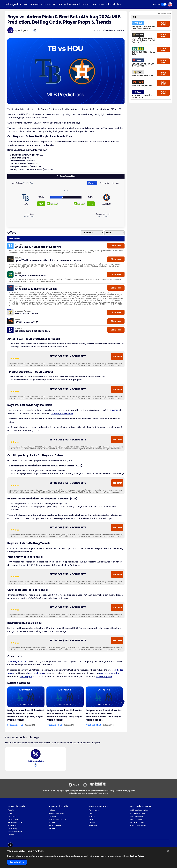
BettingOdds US (25, 30)
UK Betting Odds (14, 823)
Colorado (92, 823)
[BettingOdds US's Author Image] (36, 756)
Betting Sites (36, 4)
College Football (72, 4)
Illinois (91, 816)
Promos (48, 4)
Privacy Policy (13, 829)
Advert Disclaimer (164, 13)
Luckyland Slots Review (138, 829)
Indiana (92, 826)
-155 (91, 204)
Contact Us (12, 819)
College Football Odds (56, 816)
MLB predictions (36, 673)
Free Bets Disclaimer (15, 835)
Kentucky (92, 819)
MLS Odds (52, 826)
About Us (11, 813)
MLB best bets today (109, 673)
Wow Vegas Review (136, 819)
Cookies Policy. (136, 856)
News (101, 4)
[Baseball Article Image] (26, 697)
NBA (60, 4)
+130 (41, 204)
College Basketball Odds (57, 823)
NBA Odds (52, 819)
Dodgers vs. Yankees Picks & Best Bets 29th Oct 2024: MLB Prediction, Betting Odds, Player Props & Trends (65, 715)
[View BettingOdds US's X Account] (35, 30)
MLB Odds (52, 832)
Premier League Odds (56, 829)
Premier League (89, 4)
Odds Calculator (114, 4)
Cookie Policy (13, 832)
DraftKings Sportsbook (62, 414)
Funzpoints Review (136, 823)
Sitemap (11, 838)
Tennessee (93, 829)
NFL (55, 4)
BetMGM (114, 410)
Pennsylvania (94, 813)
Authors (11, 816)
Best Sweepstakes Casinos (139, 813)
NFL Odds (52, 813)
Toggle (164, 4)
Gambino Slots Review (137, 816)
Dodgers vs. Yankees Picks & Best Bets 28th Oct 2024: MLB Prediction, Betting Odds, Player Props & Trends (104, 715)
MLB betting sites (104, 677)
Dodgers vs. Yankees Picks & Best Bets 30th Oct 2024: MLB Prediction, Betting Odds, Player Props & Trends (26, 715)
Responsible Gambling (16, 826)
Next (122, 702)
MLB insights (26, 677)
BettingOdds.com (19, 661)
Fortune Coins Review (137, 826)
